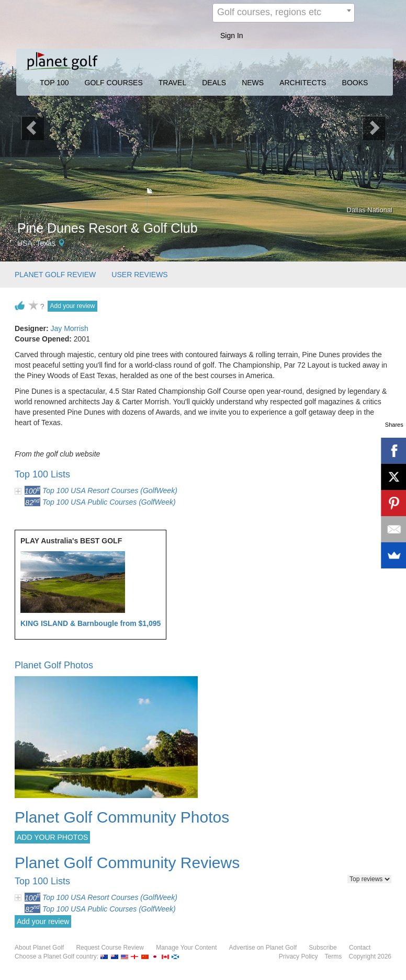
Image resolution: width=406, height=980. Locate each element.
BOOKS (355, 83)
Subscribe (323, 948)
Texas (46, 243)
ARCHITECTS (303, 83)
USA (25, 243)
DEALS (214, 83)
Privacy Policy (298, 956)
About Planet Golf (39, 948)
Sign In (232, 36)
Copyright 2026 (370, 956)
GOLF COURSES (114, 83)
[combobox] (284, 13)
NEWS (253, 83)
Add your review (72, 306)
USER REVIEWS (139, 275)
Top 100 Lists (42, 474)
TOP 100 (54, 83)
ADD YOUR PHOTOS (52, 837)
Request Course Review (110, 948)
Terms (334, 956)
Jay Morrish (69, 328)
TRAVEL (172, 83)
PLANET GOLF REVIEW (55, 275)
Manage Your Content (186, 948)
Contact (360, 948)
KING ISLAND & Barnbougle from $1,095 (91, 623)
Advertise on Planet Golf (263, 948)
